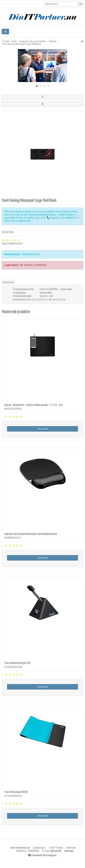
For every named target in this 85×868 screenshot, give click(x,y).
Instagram (50, 855)
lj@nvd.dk (56, 851)
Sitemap (69, 851)
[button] (42, 97)
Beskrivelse (8, 282)
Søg (81, 4)
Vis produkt (42, 429)
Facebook (35, 855)
